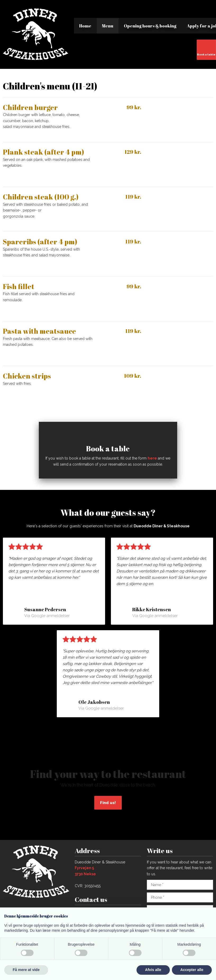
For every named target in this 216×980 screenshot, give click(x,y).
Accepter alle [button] (192, 970)
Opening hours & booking (150, 26)
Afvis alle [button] (153, 970)
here (152, 458)
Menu (108, 26)
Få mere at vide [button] (26, 970)
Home (85, 26)
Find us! (108, 803)
